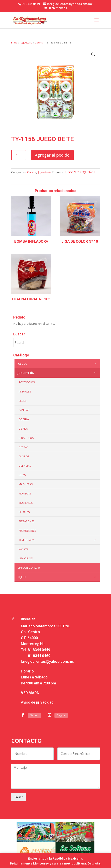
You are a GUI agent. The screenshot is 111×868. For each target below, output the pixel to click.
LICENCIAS (25, 466)
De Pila (23, 429)
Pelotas (24, 512)
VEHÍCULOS (26, 558)
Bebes (23, 401)
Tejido (58, 577)
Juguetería (26, 42)
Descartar (94, 863)
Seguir (34, 715)
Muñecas (25, 493)
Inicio (14, 42)
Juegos (58, 364)
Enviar (19, 797)
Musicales (26, 503)
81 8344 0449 (39, 650)
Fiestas (24, 447)
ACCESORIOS (27, 382)
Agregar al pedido (52, 155)
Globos (24, 456)
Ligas (22, 475)
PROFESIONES (27, 531)
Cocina (39, 42)
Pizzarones (27, 521)
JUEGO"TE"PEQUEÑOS (80, 172)
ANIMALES (25, 391)
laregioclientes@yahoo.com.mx (47, 661)
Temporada (58, 540)
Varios (23, 549)
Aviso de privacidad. (38, 702)
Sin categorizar (29, 568)
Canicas (24, 410)
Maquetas (26, 484)
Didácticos (26, 438)
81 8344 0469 (39, 656)
